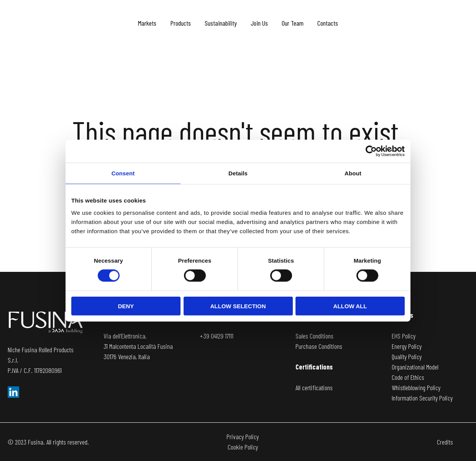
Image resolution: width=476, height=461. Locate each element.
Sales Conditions (314, 336)
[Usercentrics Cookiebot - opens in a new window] (371, 151)
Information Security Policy (422, 398)
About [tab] (353, 173)
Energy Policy (407, 346)
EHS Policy (404, 336)
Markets (147, 23)
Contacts (328, 23)
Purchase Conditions (319, 346)
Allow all (350, 306)
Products (181, 23)
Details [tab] (238, 173)
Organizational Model (415, 367)
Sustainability (221, 23)
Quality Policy (407, 356)
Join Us (259, 23)
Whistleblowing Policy (416, 387)
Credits (445, 442)
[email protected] (219, 346)
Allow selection (238, 306)
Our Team (293, 23)
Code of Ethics (408, 377)
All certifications (314, 387)
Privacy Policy (243, 436)
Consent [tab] (123, 173)
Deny (126, 306)
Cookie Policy (243, 447)
